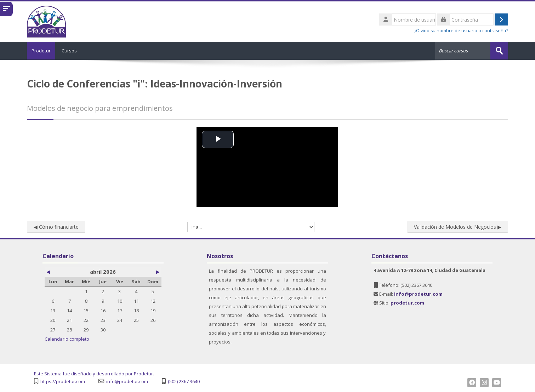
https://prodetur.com (63, 381)
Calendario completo (67, 339)
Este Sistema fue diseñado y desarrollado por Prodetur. (94, 373)
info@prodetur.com (127, 381)
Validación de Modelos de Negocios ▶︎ (458, 226)
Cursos (74, 51)
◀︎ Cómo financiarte (56, 226)
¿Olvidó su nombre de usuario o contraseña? (461, 31)
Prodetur (44, 51)
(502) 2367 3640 (184, 381)
